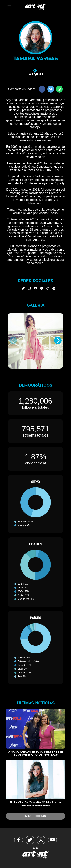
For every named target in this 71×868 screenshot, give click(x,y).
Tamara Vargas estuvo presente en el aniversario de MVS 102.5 (36, 753)
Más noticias (36, 816)
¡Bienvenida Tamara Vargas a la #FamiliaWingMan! (36, 804)
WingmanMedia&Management (35, 7)
